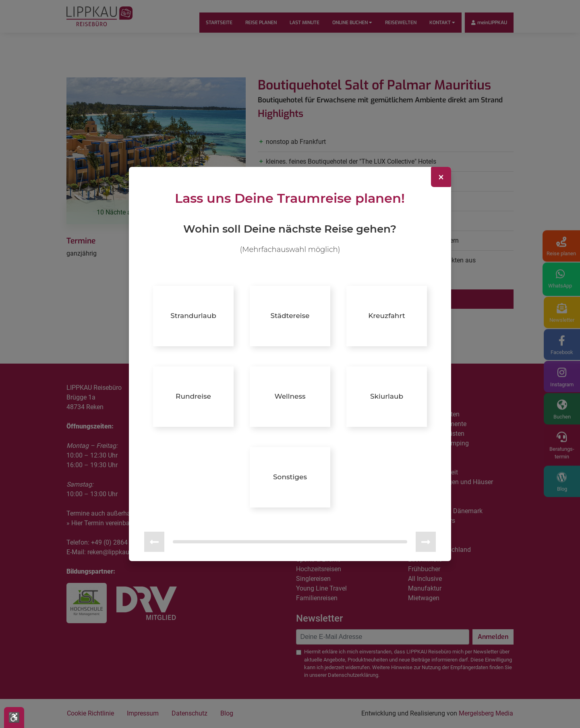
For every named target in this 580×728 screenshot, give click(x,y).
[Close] (441, 177)
